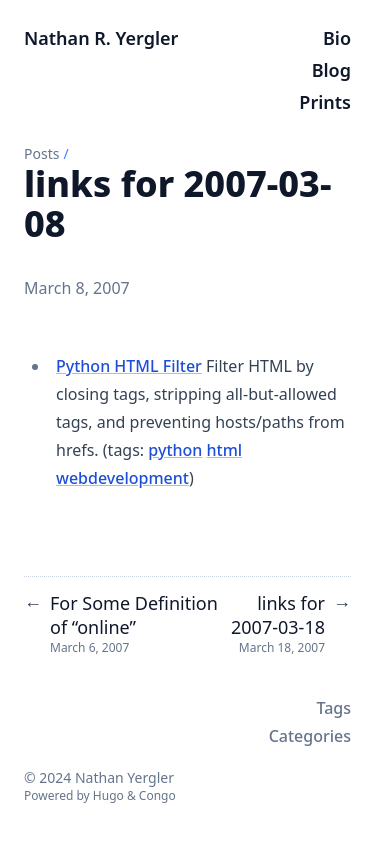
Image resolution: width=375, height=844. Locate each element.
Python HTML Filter (129, 366)
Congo (157, 795)
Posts (41, 153)
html (225, 450)
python (175, 450)
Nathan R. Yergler (101, 38)
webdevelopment (122, 478)
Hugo (108, 795)
